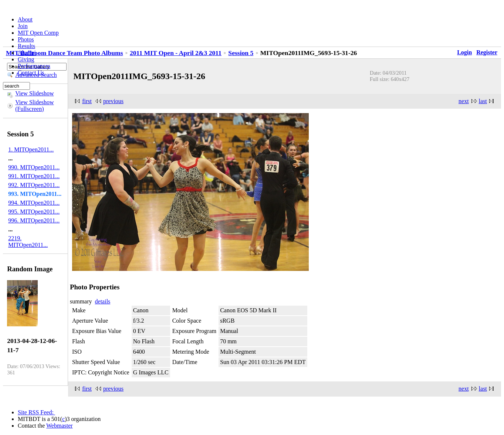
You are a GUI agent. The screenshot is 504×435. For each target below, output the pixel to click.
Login (464, 52)
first (87, 101)
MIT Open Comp (38, 33)
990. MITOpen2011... (34, 167)
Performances (34, 66)
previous (113, 101)
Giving (26, 59)
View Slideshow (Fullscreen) (34, 106)
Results (26, 46)
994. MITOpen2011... (34, 203)
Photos (26, 39)
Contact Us (31, 73)
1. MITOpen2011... (31, 149)
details (103, 301)
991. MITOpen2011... (34, 176)
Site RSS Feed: (36, 412)
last (483, 101)
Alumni (27, 53)
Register (487, 52)
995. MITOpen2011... (34, 212)
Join (23, 26)
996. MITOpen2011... (34, 220)
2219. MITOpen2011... (28, 242)
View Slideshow (34, 93)
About (25, 19)
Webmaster (60, 426)
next (464, 101)
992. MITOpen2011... (34, 185)
